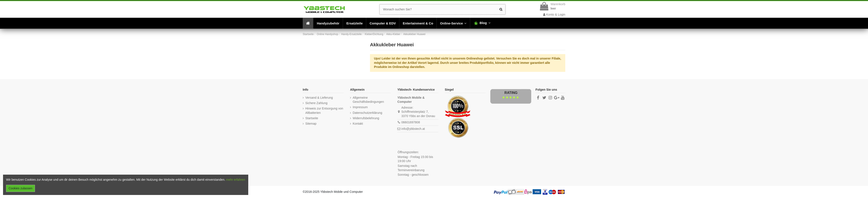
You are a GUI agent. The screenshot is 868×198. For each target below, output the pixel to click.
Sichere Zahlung (316, 103)
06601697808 (411, 122)
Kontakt (358, 124)
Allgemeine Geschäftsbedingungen (368, 100)
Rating (511, 93)
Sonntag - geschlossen (413, 175)
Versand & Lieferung (319, 98)
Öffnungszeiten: (408, 152)
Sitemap (311, 124)
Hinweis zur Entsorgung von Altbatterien (324, 111)
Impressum (360, 107)
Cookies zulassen (21, 188)
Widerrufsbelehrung (366, 118)
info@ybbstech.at (413, 129)
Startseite (312, 118)
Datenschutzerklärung (367, 113)
